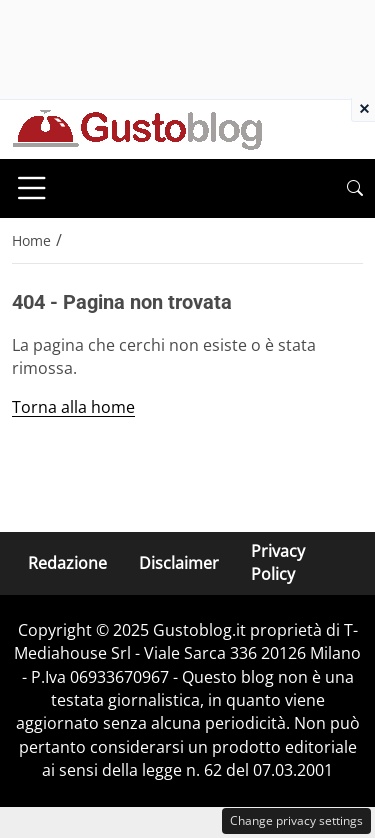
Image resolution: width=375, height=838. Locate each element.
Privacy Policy (278, 562)
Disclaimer (179, 563)
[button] (355, 188)
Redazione (67, 563)
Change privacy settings (296, 820)
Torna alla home (73, 407)
